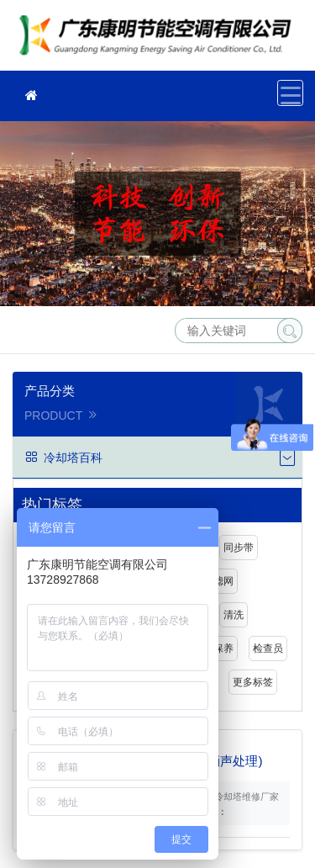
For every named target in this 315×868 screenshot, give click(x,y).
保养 (223, 648)
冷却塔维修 (160, 41)
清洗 (234, 615)
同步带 (239, 548)
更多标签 (253, 682)
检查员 (268, 648)
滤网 (223, 581)
